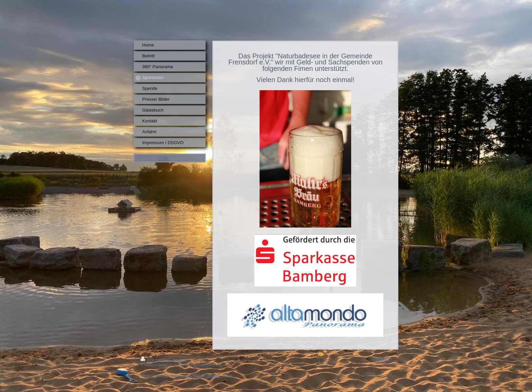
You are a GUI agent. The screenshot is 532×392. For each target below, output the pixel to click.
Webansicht (382, 359)
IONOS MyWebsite (204, 376)
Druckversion (156, 360)
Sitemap (180, 360)
